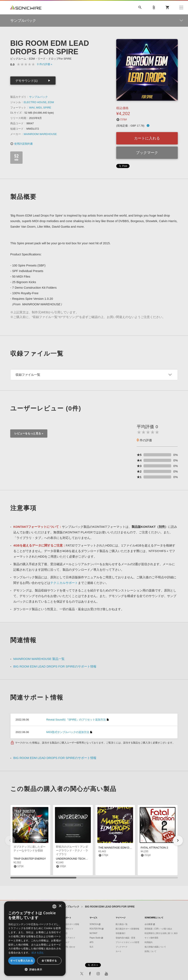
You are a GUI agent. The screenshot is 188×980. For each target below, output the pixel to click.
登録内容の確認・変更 (125, 938)
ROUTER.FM (95, 929)
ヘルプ (66, 942)
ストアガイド (69, 938)
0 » (45, 64)
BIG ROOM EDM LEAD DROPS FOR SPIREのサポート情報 (55, 666)
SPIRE (47, 108)
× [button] (60, 906)
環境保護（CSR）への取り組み (158, 929)
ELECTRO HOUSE (35, 102)
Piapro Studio (95, 938)
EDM (51, 102)
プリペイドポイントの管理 (127, 942)
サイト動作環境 (151, 938)
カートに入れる (147, 138)
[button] (178, 840)
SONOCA (94, 924)
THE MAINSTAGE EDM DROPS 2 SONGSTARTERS (130, 848)
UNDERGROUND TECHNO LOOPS (78, 859)
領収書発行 (121, 933)
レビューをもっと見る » (29, 433)
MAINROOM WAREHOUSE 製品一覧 (39, 659)
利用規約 (148, 942)
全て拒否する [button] (49, 961)
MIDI (39, 108)
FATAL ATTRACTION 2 (154, 848)
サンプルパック (38, 97)
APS (92, 942)
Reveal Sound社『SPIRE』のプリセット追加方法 (76, 720)
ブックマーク (147, 153)
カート (119, 951)
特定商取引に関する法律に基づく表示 (161, 933)
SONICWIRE (26, 7)
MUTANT (93, 933)
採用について (150, 951)
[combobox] (54, 906)
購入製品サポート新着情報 (127, 929)
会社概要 (148, 924)
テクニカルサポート (64, 583)
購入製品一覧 (121, 924)
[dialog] (35, 939)
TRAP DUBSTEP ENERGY (30, 859)
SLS (91, 947)
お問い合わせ (69, 947)
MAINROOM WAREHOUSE (40, 134)
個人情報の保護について (155, 947)
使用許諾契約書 (22, 144)
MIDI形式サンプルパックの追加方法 (68, 732)
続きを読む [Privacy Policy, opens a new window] (38, 953)
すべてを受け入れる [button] (22, 961)
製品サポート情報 (71, 924)
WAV (32, 108)
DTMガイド (68, 929)
